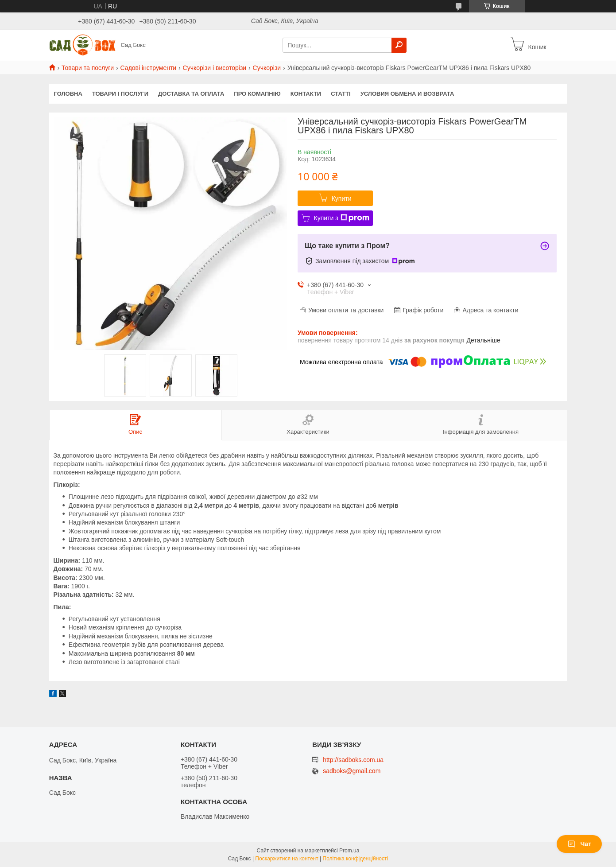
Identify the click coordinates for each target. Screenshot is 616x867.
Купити (342, 198)
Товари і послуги (120, 94)
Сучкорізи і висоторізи (215, 68)
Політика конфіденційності (356, 859)
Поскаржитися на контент (287, 859)
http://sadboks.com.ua (353, 760)
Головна (68, 94)
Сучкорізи (267, 68)
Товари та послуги (88, 68)
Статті (341, 94)
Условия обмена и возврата (407, 94)
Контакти (306, 94)
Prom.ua (349, 851)
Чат (579, 844)
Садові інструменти (149, 68)
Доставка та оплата (191, 94)
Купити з (342, 218)
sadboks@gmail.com (352, 771)
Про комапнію (257, 94)
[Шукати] (399, 45)
